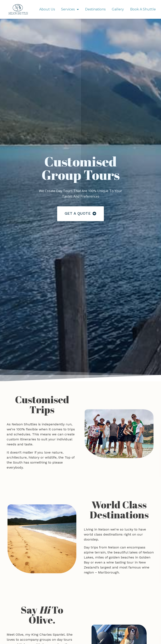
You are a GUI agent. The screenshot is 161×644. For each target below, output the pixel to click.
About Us (47, 9)
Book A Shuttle (143, 9)
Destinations (95, 9)
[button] (80, 214)
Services (70, 9)
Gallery (118, 9)
